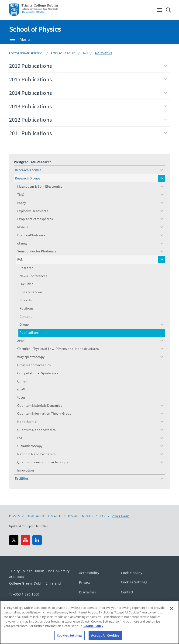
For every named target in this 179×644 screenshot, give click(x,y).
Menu (20, 39)
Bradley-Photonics (31, 235)
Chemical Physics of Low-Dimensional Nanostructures (58, 349)
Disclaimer (88, 592)
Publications (103, 53)
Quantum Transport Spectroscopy (43, 462)
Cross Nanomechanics (34, 365)
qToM (21, 389)
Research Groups (63, 53)
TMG (21, 195)
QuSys (22, 381)
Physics (14, 516)
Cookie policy (132, 573)
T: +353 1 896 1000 (24, 594)
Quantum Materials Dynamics (40, 405)
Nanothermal (27, 422)
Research (26, 268)
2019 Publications (88, 66)
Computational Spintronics (38, 373)
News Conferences (33, 276)
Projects (26, 300)
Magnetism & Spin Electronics (40, 186)
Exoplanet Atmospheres (35, 219)
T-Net (84, 602)
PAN (85, 53)
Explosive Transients (33, 211)
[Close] (172, 614)
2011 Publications (88, 133)
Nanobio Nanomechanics (36, 454)
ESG (20, 438)
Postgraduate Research (26, 53)
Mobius (23, 227)
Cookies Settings (134, 582)
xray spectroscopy (31, 357)
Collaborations (31, 292)
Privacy (85, 582)
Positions (27, 308)
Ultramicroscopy (30, 446)
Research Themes (28, 170)
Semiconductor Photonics (37, 251)
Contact (26, 316)
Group (24, 324)
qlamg (22, 243)
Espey (22, 203)
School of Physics (35, 29)
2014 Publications (88, 93)
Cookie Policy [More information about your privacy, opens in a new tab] (93, 632)
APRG (21, 341)
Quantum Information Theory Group (44, 413)
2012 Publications (88, 120)
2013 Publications (88, 106)
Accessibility (89, 573)
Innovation (26, 470)
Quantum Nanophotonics (36, 430)
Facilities (26, 284)
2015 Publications (88, 79)
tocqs (21, 397)
